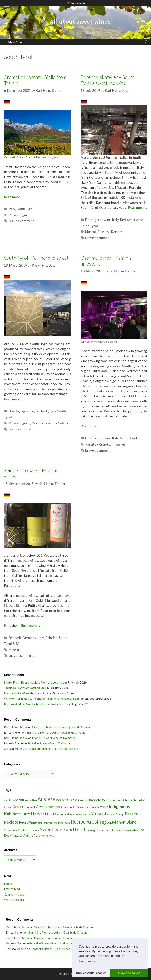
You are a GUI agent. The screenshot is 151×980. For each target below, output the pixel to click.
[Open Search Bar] (146, 42)
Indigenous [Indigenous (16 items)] (119, 806)
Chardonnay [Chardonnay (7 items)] (96, 800)
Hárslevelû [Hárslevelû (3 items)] (91, 807)
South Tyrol (25, 209)
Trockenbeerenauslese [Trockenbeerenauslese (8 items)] (123, 830)
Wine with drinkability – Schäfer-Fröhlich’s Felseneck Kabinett (44, 699)
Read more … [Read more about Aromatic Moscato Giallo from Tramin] (13, 197)
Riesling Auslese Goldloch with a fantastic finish (35, 704)
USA (16, 644)
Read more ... (138, 208)
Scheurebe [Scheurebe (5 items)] (11, 830)
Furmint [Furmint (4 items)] (30, 807)
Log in (8, 884)
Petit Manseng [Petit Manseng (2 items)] (50, 823)
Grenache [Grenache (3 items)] (79, 807)
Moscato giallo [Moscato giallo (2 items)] (83, 815)
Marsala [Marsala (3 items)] (71, 815)
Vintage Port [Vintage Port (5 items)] (31, 835)
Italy (12, 209)
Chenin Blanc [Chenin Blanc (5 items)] (114, 800)
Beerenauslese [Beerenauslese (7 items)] (67, 800)
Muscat (91, 232)
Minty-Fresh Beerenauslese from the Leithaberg (35, 682)
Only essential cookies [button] (91, 973)
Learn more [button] (87, 961)
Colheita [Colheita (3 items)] (142, 800)
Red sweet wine (131, 220)
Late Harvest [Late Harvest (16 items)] (34, 814)
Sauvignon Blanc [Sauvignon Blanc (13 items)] (122, 822)
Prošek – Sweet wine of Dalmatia (53, 738)
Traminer (119, 444)
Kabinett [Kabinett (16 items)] (12, 814)
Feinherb (42, 411)
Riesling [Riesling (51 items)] (96, 821)
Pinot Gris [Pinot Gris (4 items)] (64, 823)
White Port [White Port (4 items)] (47, 836)
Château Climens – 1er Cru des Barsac (53, 749)
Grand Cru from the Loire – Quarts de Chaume (62, 727)
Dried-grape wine (98, 220)
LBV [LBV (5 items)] (50, 814)
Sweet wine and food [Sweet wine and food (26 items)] (63, 829)
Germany (29, 638)
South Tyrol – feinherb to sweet (36, 258)
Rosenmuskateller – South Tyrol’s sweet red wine (108, 80)
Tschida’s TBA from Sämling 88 (24, 688)
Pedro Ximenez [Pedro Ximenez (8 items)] (31, 822)
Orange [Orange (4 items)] (120, 814)
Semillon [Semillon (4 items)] (23, 830)
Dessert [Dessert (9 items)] (19, 807)
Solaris (63, 423)
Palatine (51, 638)
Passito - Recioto (110, 232)
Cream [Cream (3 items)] (8, 807)
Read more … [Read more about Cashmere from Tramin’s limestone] (90, 426)
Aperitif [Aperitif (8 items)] (18, 800)
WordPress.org (14, 900)
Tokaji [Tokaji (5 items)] (100, 830)
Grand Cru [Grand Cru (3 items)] (67, 807)
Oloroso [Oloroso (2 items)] (111, 815)
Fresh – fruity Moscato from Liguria (27, 693)
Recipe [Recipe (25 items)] (78, 822)
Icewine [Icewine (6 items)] (103, 807)
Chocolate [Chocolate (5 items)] (130, 800)
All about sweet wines (80, 22)
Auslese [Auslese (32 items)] (46, 799)
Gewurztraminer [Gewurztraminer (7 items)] (48, 807)
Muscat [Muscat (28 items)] (99, 813)
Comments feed (14, 894)
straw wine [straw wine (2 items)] (34, 830)
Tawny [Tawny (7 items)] (91, 830)
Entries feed (12, 889)
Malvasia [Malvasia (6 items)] (60, 814)
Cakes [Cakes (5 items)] (82, 800)
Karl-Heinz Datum (16, 727)
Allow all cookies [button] (129, 973)
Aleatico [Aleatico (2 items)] (8, 800)
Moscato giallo (19, 215)
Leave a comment (21, 221)
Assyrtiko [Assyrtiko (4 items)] (31, 800)
